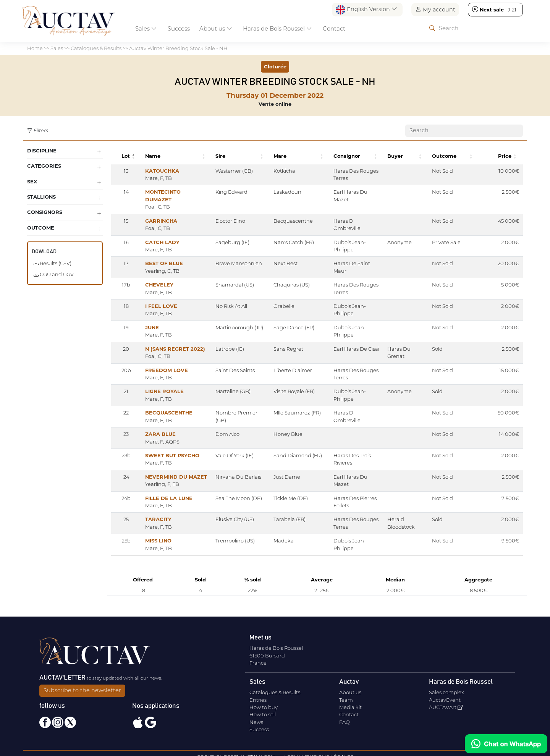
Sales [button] (146, 28)
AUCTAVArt (446, 705)
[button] (128, 156)
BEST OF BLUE (158, 256)
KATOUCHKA (156, 171)
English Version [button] (367, 10)
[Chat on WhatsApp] (506, 744)
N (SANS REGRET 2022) (169, 341)
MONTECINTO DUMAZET (170, 192)
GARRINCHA (155, 213)
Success (179, 28)
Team (346, 698)
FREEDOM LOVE (160, 363)
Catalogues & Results (275, 690)
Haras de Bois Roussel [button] (277, 28)
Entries (258, 698)
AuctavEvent (445, 698)
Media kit (350, 705)
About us (350, 690)
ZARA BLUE (154, 427)
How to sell (263, 713)
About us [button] (216, 28)
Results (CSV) (53, 263)
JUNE (146, 320)
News (256, 720)
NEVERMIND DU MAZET (170, 469)
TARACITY (152, 512)
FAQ (345, 720)
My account (435, 9)
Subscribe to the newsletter (82, 688)
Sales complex (446, 690)
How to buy (264, 705)
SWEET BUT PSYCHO (166, 448)
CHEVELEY (153, 277)
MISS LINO (152, 533)
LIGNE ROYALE (158, 384)
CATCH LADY (156, 235)
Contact (334, 28)
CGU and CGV (54, 274)
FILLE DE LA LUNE (162, 491)
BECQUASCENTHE (162, 405)
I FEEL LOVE (155, 299)
